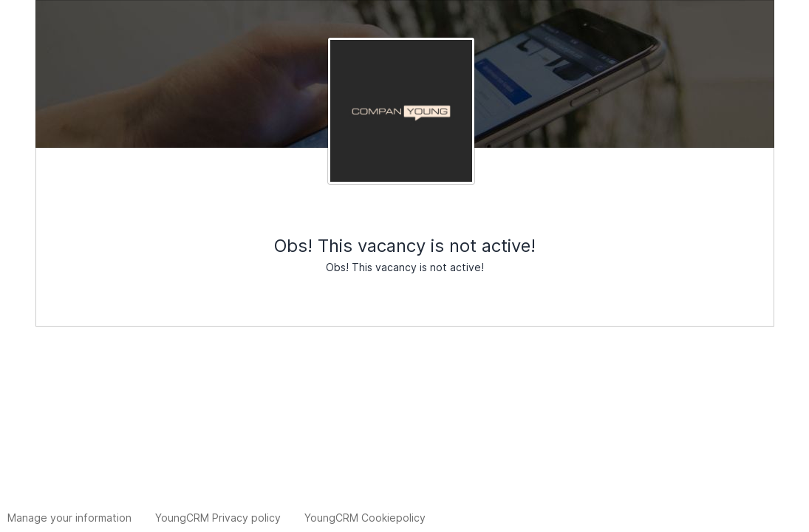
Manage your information (69, 518)
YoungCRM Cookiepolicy (365, 518)
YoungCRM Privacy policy (218, 518)
